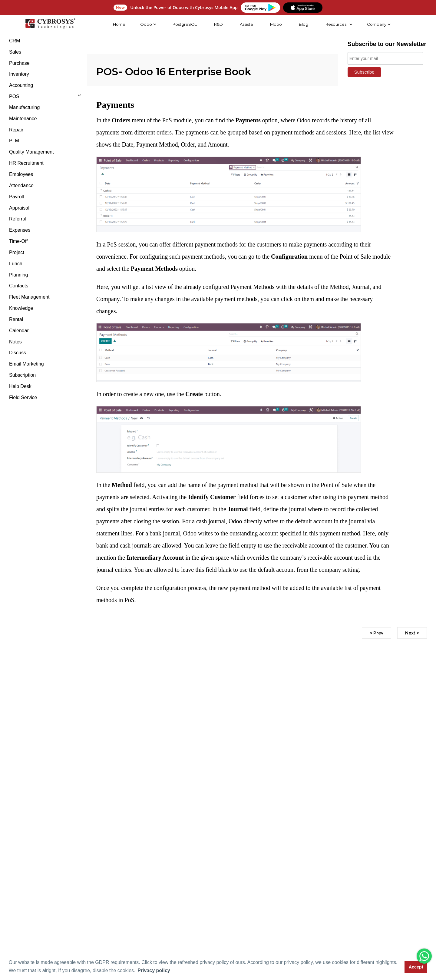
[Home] (50, 24)
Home (119, 24)
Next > (412, 633)
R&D (218, 24)
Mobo (276, 24)
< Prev (377, 633)
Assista (246, 24)
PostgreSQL (184, 24)
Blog (303, 24)
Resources (336, 24)
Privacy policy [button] (154, 970)
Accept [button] (416, 967)
